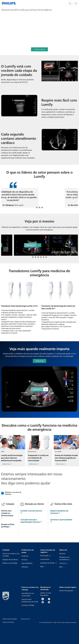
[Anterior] (6, 198)
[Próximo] (73, 198)
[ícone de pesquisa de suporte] (70, 3)
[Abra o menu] (76, 3)
